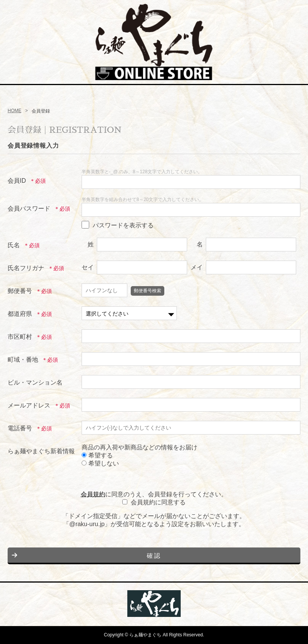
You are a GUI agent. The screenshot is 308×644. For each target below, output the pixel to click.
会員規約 (93, 494)
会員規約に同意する (158, 502)
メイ (197, 267)
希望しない (100, 463)
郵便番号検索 (148, 291)
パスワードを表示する (123, 225)
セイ (88, 267)
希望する (97, 455)
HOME (14, 111)
